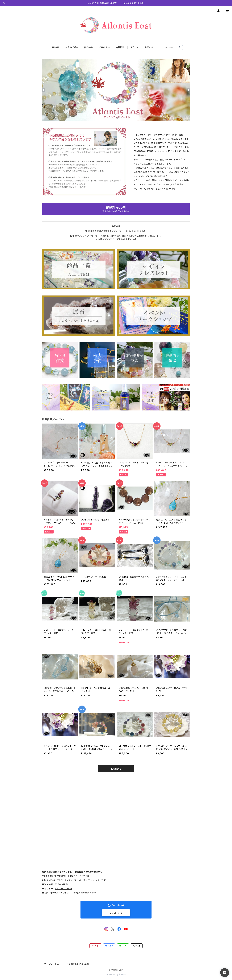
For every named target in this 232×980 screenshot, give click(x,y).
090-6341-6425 (64, 888)
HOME (56, 47)
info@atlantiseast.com (85, 893)
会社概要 (120, 47)
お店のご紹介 (72, 47)
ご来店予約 (104, 47)
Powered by (116, 975)
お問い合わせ (151, 47)
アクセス (135, 47)
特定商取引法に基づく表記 (78, 964)
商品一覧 (89, 47)
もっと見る (116, 769)
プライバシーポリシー (53, 964)
